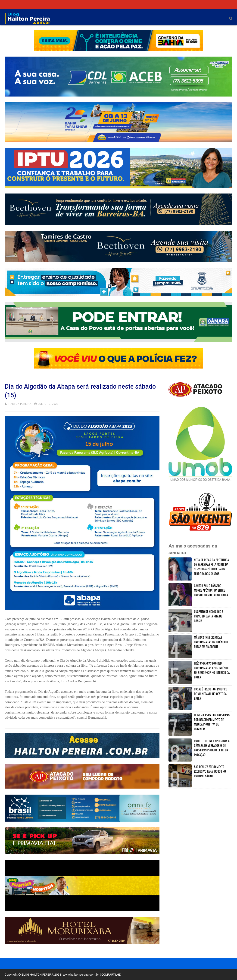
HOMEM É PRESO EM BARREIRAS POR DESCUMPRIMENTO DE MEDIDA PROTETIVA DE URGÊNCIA (212, 722)
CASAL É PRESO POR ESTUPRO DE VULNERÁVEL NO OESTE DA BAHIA (210, 694)
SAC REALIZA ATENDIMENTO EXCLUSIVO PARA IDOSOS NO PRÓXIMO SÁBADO (210, 771)
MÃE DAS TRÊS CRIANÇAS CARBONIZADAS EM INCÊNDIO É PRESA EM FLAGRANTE (211, 642)
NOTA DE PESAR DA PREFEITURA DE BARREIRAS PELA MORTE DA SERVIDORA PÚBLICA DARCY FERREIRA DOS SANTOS (211, 567)
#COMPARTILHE (110, 975)
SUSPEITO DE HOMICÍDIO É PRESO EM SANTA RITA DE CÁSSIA (209, 616)
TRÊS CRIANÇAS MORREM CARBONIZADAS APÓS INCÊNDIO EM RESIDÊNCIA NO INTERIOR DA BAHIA (212, 670)
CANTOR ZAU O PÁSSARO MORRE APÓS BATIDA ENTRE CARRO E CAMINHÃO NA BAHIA (211, 590)
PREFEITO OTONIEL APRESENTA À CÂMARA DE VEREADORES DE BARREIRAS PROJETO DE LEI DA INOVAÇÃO (212, 748)
